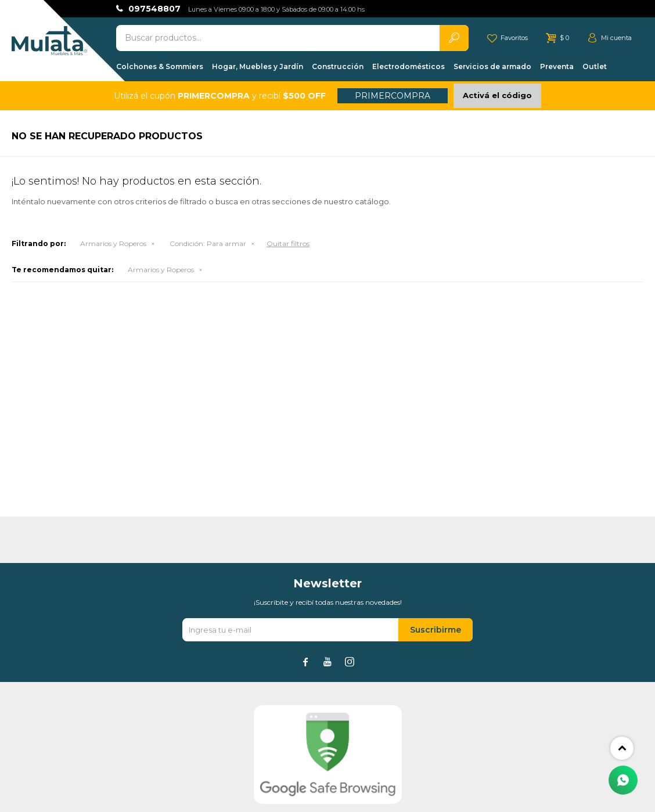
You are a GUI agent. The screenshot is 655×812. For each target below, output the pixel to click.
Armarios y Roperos (113, 243)
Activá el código (497, 95)
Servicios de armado (492, 66)
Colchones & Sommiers (160, 66)
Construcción (338, 66)
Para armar (208, 243)
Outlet (595, 66)
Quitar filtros (288, 243)
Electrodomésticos (409, 66)
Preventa (557, 66)
